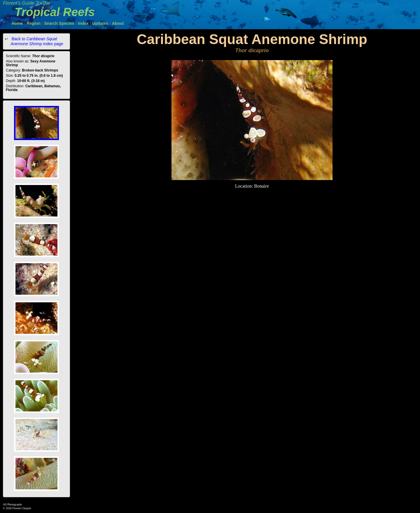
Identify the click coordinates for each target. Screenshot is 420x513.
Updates (100, 23)
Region (33, 23)
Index (83, 23)
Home (17, 23)
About (118, 23)
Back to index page (37, 41)
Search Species (59, 23)
